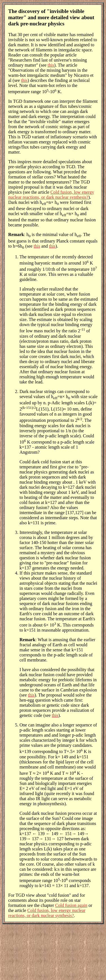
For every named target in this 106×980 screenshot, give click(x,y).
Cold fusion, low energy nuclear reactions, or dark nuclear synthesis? (51, 195)
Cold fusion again (71, 905)
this (51, 65)
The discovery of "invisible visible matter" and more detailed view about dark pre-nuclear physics (51, 17)
